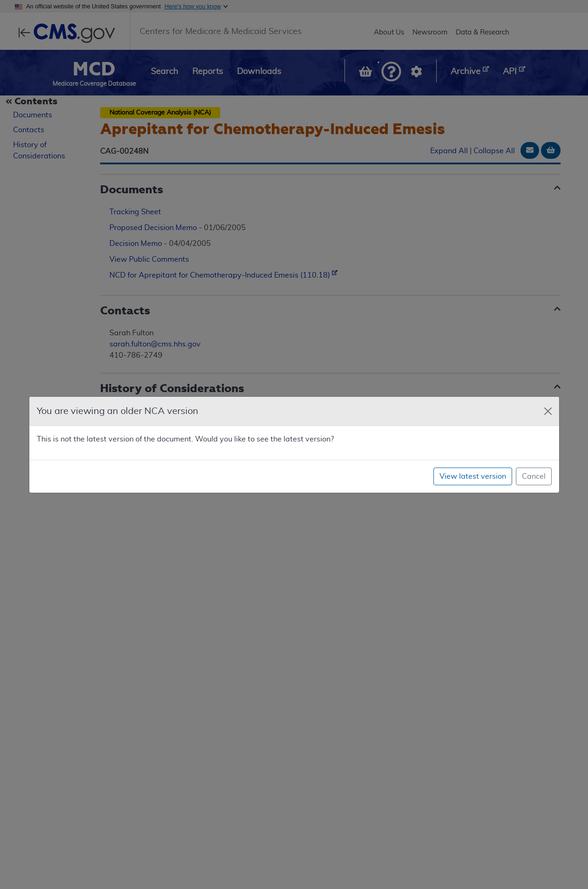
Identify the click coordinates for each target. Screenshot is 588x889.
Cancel (534, 476)
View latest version (473, 476)
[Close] (548, 411)
